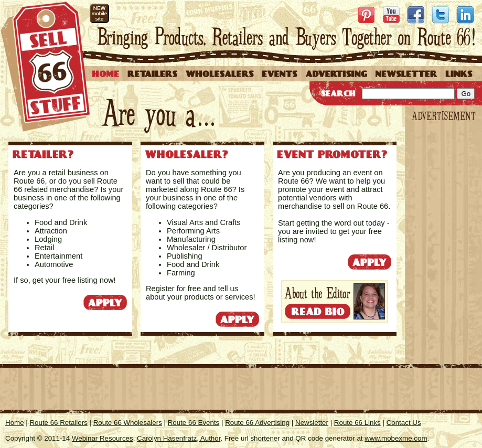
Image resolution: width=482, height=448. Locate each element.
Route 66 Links (357, 423)
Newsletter (312, 423)
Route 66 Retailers (58, 423)
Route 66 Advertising (257, 423)
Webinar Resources (103, 438)
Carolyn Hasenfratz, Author (179, 438)
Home (15, 423)
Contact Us (404, 423)
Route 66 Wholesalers (128, 423)
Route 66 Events (194, 423)
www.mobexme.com (396, 438)
